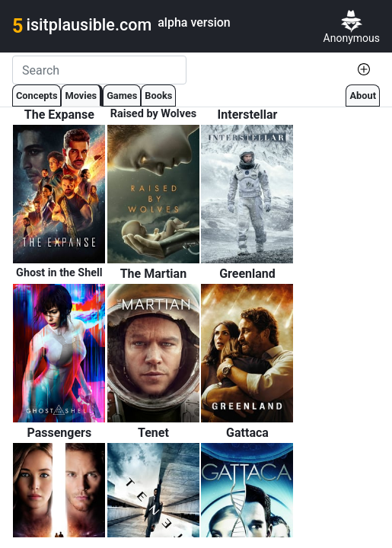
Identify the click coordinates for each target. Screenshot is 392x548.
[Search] (99, 70)
